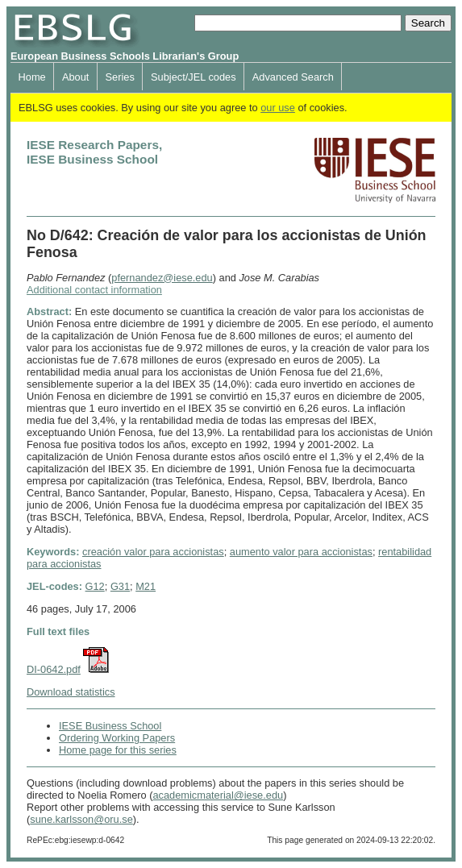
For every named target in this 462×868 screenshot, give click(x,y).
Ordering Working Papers (117, 738)
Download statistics (71, 692)
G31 (120, 586)
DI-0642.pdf (54, 669)
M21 (146, 586)
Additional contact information (94, 290)
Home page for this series (118, 750)
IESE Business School (110, 726)
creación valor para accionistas (153, 552)
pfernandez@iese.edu (162, 278)
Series (120, 77)
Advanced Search (293, 77)
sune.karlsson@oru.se (81, 819)
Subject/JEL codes (194, 77)
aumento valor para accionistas (301, 552)
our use (278, 108)
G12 (95, 586)
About (75, 77)
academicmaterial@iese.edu (218, 795)
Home (32, 77)
